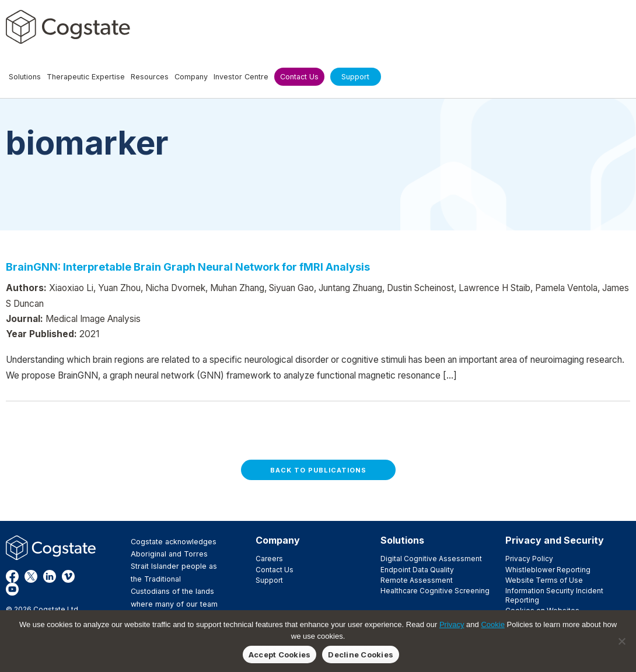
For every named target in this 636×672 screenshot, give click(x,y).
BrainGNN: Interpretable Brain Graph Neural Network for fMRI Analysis (188, 267)
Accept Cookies (280, 654)
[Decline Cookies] (621, 641)
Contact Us (275, 570)
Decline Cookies (361, 654)
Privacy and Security (555, 540)
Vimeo (68, 576)
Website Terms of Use (544, 580)
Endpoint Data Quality (417, 570)
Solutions (402, 540)
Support (269, 580)
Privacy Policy (529, 559)
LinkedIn (50, 576)
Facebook (12, 576)
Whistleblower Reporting (548, 570)
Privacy (452, 624)
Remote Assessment (417, 580)
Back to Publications (318, 470)
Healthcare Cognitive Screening (435, 591)
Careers (269, 559)
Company (278, 540)
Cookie (492, 624)
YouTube (12, 589)
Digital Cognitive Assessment (431, 559)
